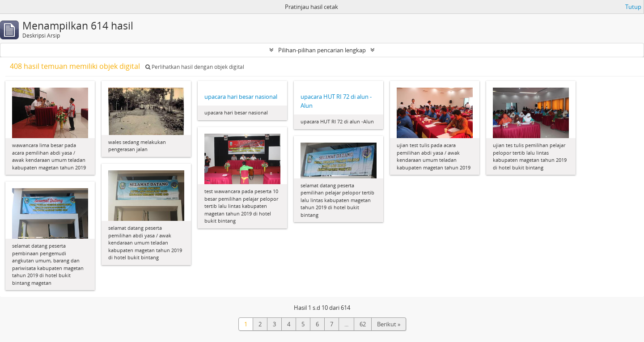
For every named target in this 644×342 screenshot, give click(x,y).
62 (363, 324)
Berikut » (389, 324)
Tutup (633, 7)
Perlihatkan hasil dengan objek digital (195, 67)
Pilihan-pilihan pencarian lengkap (322, 50)
